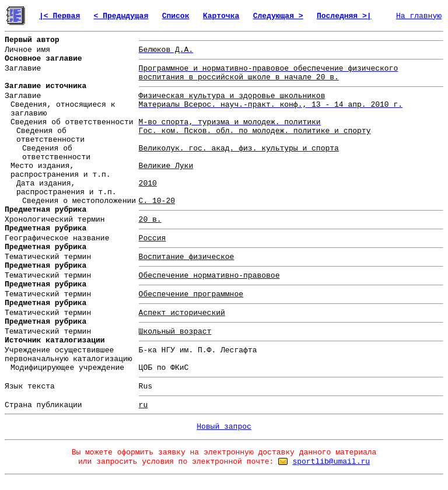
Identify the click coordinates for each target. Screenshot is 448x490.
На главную (419, 16)
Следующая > (278, 16)
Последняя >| (344, 16)
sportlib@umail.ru (331, 462)
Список (176, 16)
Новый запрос (224, 427)
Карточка (221, 16)
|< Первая (60, 16)
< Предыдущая (121, 16)
